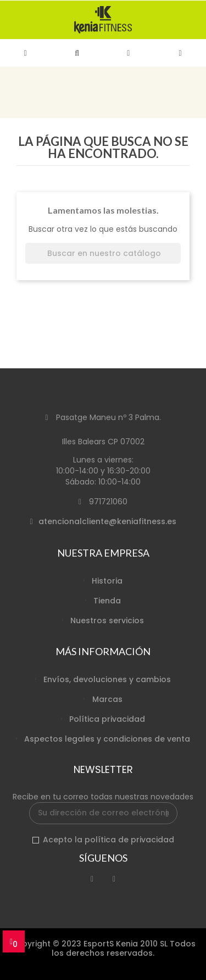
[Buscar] (103, 253)
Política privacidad (107, 719)
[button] (77, 53)
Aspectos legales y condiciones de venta (107, 739)
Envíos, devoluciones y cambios (107, 679)
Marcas (107, 699)
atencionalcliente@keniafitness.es (107, 521)
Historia (107, 581)
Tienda (107, 601)
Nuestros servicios (107, 620)
